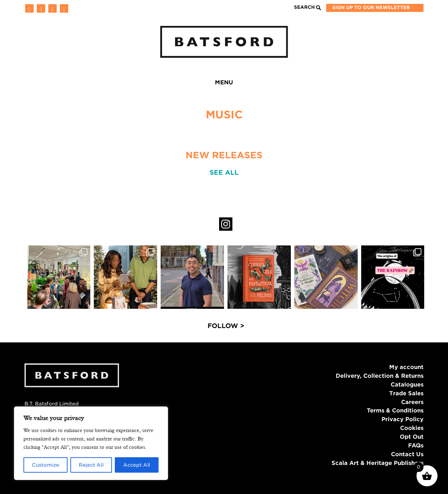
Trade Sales (406, 393)
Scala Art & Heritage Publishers (377, 463)
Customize (45, 465)
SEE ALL (224, 172)
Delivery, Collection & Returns (380, 376)
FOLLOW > (226, 326)
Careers (412, 402)
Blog (191, 84)
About (273, 84)
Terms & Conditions (395, 410)
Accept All (137, 465)
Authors (231, 84)
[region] (91, 443)
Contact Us (407, 454)
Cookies (412, 428)
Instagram (226, 224)
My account (406, 367)
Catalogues (407, 385)
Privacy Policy (402, 419)
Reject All (91, 465)
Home (53, 84)
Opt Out (412, 437)
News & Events (142, 84)
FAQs (416, 446)
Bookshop (317, 84)
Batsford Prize (377, 84)
